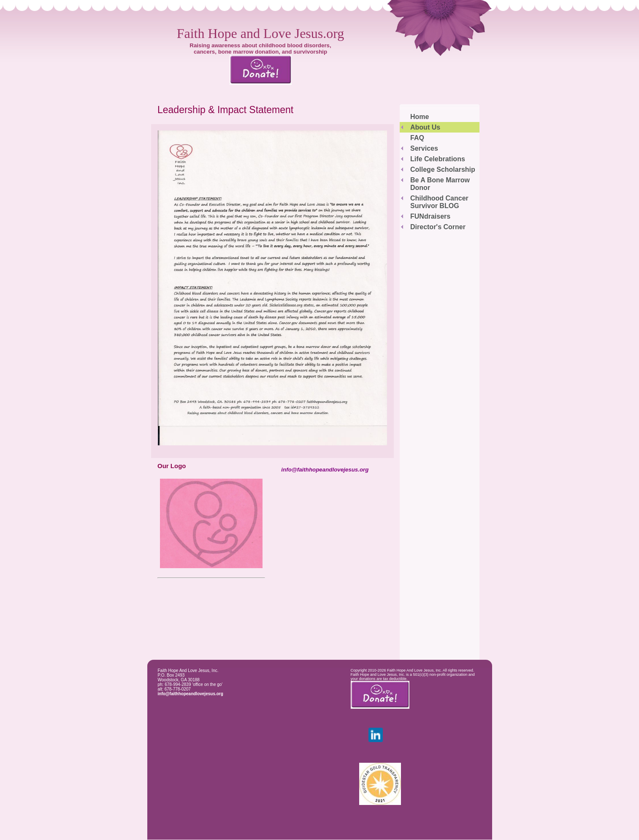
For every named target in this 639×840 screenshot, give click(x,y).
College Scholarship (443, 169)
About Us (425, 127)
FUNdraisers (430, 216)
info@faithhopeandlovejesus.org (191, 694)
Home (420, 117)
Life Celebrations (438, 159)
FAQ (417, 138)
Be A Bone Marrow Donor (440, 184)
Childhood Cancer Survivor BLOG (439, 202)
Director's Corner (438, 227)
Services (424, 148)
